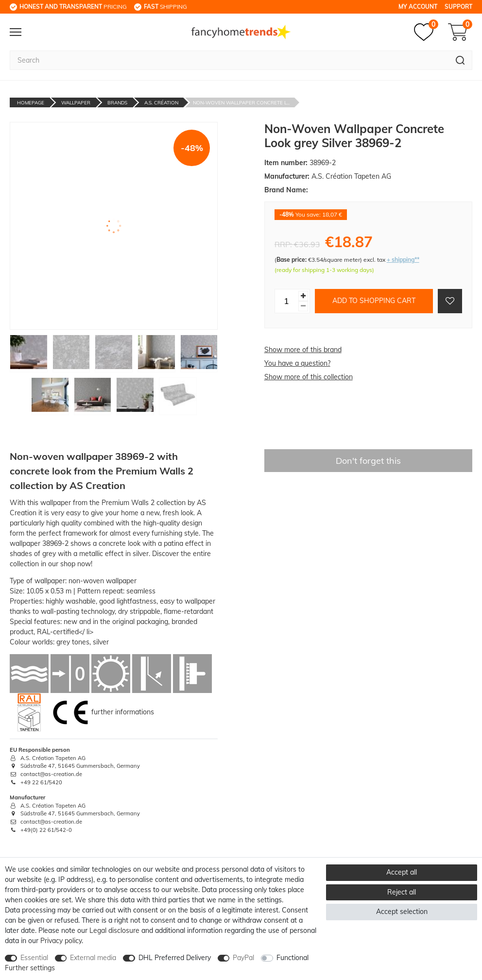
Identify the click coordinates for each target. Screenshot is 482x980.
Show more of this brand (303, 350)
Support (458, 7)
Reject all (402, 892)
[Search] (460, 60)
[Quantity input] (287, 301)
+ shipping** (403, 260)
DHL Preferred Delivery (175, 958)
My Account (418, 7)
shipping (165, 7)
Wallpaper (76, 103)
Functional (293, 958)
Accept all (402, 872)
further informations (123, 711)
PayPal (243, 958)
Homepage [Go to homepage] (31, 103)
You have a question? (297, 363)
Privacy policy (61, 941)
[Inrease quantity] (303, 296)
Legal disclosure (114, 930)
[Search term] (229, 60)
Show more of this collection (309, 377)
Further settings (30, 968)
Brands (117, 103)
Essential (34, 958)
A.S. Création (161, 103)
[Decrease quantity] (303, 306)
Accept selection (402, 912)
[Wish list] (426, 32)
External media (93, 958)
